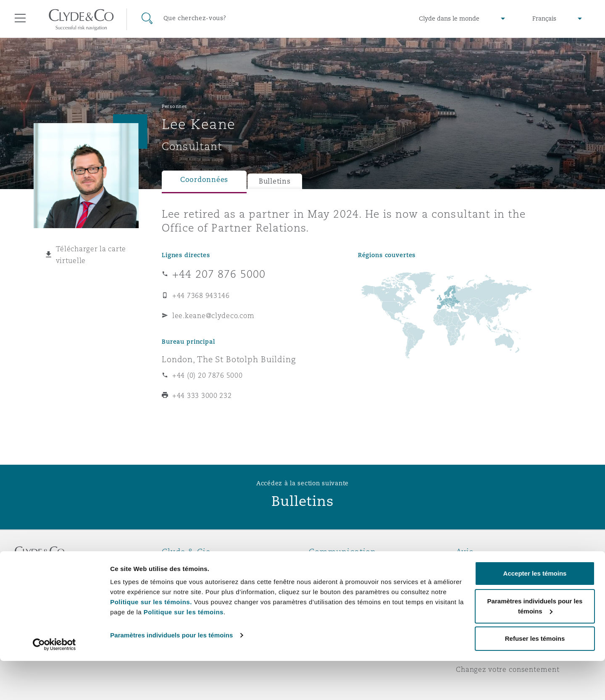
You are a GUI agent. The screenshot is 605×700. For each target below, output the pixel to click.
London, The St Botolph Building (229, 359)
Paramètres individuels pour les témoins (171, 674)
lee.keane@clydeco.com (213, 316)
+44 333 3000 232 (202, 395)
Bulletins (275, 181)
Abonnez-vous (334, 582)
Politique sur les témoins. (151, 641)
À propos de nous (193, 566)
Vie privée (474, 581)
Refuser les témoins (535, 678)
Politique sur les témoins (184, 651)
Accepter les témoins (535, 612)
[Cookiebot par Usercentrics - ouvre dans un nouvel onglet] (54, 684)
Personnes (175, 106)
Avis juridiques (483, 566)
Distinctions (183, 581)
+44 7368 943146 (201, 295)
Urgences (336, 567)
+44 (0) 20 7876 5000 (208, 375)
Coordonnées (204, 180)
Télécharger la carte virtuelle (91, 255)
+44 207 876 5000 (219, 274)
